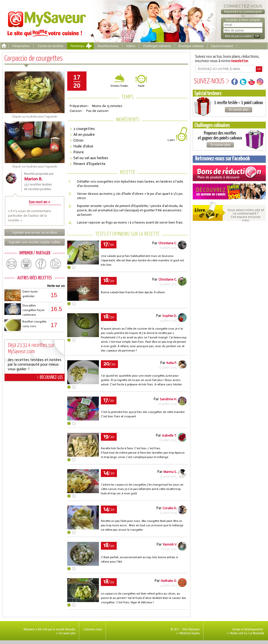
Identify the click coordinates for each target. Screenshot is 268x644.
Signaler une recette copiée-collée (35, 242)
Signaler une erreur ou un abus (35, 232)
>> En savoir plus (66, 633)
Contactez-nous (93, 629)
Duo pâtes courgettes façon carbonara (33, 310)
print (26, 264)
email (12, 264)
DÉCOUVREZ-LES (50, 377)
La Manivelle (257, 633)
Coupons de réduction (229, 173)
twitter (56, 264)
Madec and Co (239, 633)
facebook (41, 264)
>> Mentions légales (188, 633)
